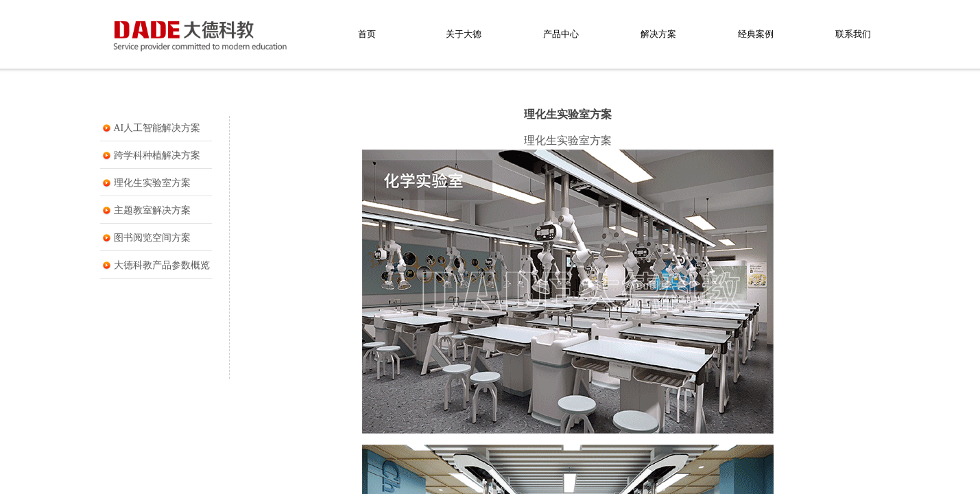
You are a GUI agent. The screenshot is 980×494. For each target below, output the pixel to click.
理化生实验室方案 (152, 183)
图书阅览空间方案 (152, 238)
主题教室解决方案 (152, 210)
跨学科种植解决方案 (157, 155)
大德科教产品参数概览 (162, 265)
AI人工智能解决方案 (157, 128)
